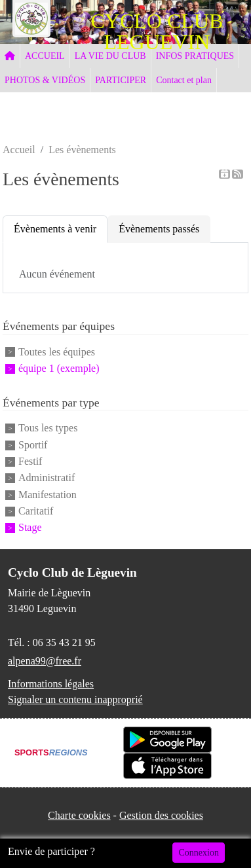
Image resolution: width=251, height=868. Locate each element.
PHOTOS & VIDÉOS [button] (45, 80)
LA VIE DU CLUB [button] (110, 56)
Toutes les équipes (57, 352)
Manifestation (48, 495)
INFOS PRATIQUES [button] (195, 56)
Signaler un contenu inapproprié (75, 699)
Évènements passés (159, 229)
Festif (30, 461)
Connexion (198, 853)
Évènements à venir (55, 229)
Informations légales (51, 684)
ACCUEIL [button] (45, 56)
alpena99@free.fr (45, 661)
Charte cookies (79, 815)
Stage (30, 528)
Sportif (33, 445)
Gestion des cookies (161, 815)
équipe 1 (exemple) (59, 368)
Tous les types (48, 428)
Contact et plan (184, 80)
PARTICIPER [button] (121, 80)
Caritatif (36, 511)
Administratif (47, 478)
